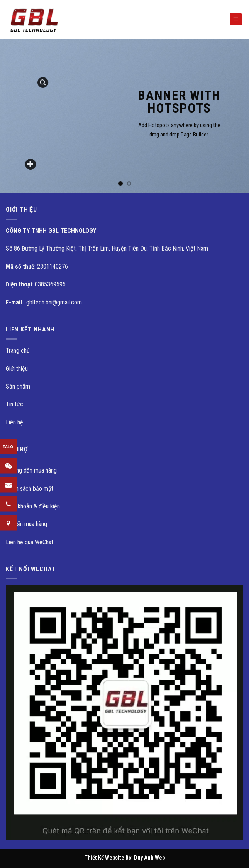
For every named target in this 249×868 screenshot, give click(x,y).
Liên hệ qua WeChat (30, 542)
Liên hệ (14, 422)
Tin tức (14, 404)
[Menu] (236, 19)
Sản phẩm (18, 386)
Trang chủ (18, 351)
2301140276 (53, 267)
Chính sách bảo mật (30, 489)
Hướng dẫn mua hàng (31, 470)
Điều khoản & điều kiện (33, 506)
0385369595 (50, 284)
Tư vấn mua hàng (26, 524)
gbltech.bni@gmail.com (54, 302)
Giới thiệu (17, 369)
